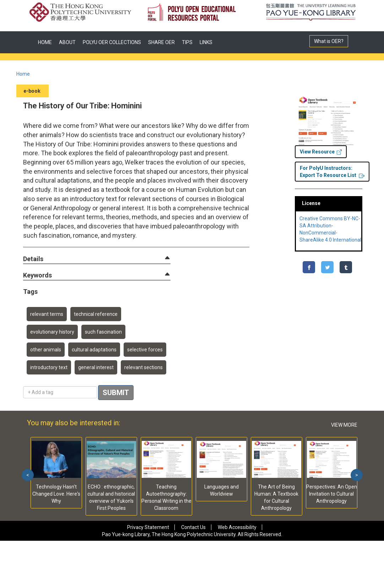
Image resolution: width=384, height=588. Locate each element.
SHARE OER (161, 42)
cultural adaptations (94, 350)
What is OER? (329, 41)
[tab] (97, 259)
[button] (33, 259)
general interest (96, 367)
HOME (45, 42)
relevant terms (47, 314)
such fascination (103, 332)
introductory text (49, 367)
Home (23, 74)
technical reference (96, 314)
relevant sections (144, 367)
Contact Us (193, 527)
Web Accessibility (237, 527)
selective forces (145, 350)
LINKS (206, 42)
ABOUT (67, 42)
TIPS (187, 42)
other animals (46, 350)
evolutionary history (52, 332)
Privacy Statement (148, 527)
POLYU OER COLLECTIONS (112, 42)
